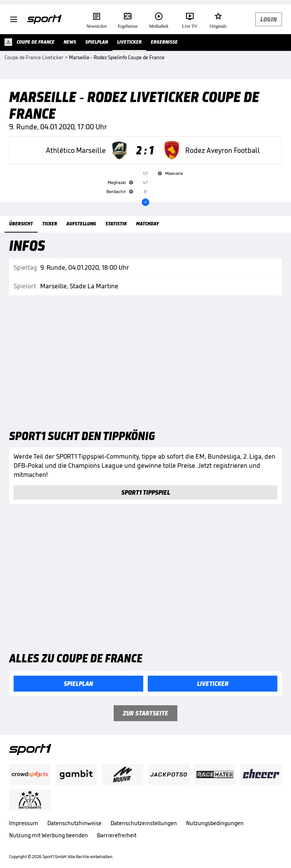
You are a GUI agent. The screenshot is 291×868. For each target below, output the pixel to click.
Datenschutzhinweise (74, 823)
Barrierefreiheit (117, 835)
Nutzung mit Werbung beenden (48, 835)
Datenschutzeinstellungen (144, 823)
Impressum (24, 823)
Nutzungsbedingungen (215, 823)
